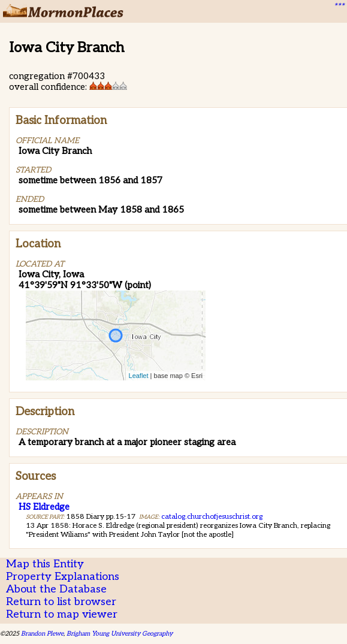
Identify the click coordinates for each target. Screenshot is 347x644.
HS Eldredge (44, 507)
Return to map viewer (62, 614)
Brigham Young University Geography (120, 634)
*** (339, 7)
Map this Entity (45, 564)
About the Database (56, 589)
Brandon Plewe (42, 634)
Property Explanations (63, 577)
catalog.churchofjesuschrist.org (212, 517)
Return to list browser (61, 602)
